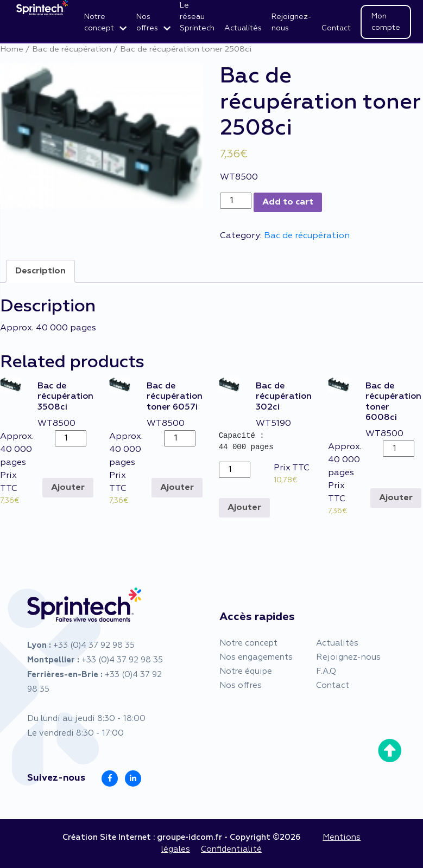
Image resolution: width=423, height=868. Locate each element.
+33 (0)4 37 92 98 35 (94, 645)
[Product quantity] (236, 201)
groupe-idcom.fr (190, 837)
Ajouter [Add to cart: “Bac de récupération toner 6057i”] (177, 488)
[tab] (40, 271)
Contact (336, 28)
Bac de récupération (72, 49)
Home (12, 49)
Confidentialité (231, 849)
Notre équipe (246, 671)
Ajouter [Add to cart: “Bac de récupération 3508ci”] (68, 488)
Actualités (243, 28)
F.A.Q (326, 671)
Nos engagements (256, 657)
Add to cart (288, 202)
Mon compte (386, 22)
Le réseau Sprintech (197, 17)
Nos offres (147, 23)
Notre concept (99, 23)
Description (40, 271)
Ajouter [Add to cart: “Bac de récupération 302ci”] (244, 508)
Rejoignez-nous (292, 23)
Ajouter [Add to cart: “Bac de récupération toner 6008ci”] (396, 498)
